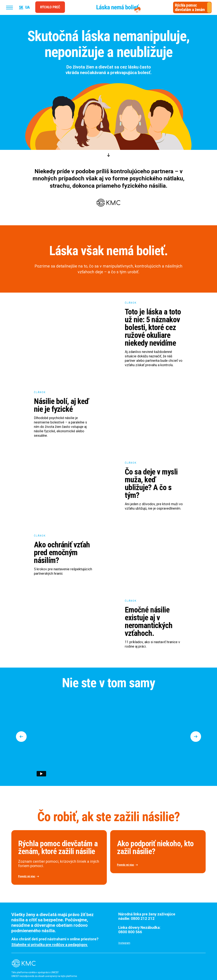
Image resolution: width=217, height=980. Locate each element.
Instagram (124, 943)
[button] (23, 737)
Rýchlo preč (50, 7)
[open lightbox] (59, 857)
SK (21, 7)
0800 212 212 (143, 919)
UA (28, 7)
